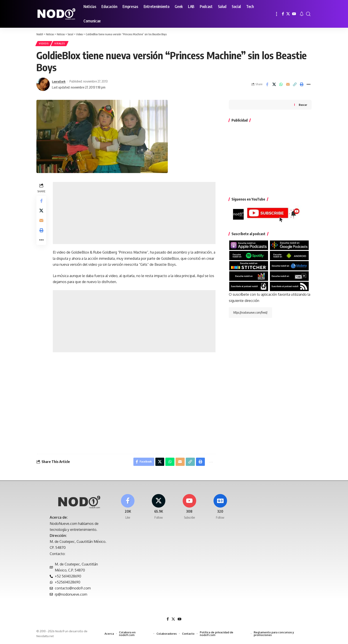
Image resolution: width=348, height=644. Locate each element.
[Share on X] (274, 85)
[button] (277, 14)
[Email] (288, 85)
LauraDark (60, 82)
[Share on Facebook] (267, 85)
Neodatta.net (45, 638)
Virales (62, 44)
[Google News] (220, 509)
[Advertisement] (135, 214)
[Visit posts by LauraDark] (43, 85)
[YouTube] (294, 14)
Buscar (303, 106)
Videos (44, 44)
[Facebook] (283, 14)
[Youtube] (190, 509)
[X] (288, 14)
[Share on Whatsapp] (281, 85)
